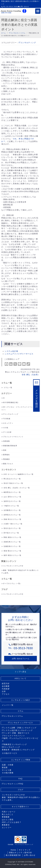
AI (4, 398)
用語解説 (6, 459)
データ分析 (7, 432)
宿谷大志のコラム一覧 (12, 528)
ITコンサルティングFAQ (13, 784)
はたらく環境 (8, 820)
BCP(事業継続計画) (11, 402)
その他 (6, 428)
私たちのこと (8, 814)
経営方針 (6, 684)
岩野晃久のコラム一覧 (12, 515)
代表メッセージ (9, 812)
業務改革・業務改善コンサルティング (18, 750)
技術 (5, 450)
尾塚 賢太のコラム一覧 (12, 551)
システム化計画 (11, 351)
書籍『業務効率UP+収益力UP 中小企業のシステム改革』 (21, 799)
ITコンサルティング (27, 43)
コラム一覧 (8, 388)
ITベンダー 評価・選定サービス (16, 733)
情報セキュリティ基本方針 (20, 853)
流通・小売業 (8, 765)
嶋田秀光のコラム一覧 (12, 492)
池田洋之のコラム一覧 (12, 501)
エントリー (7, 828)
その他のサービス (10, 753)
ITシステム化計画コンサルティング (17, 730)
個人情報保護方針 (13, 855)
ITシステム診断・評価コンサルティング (19, 728)
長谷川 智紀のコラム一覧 (13, 483)
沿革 (4, 691)
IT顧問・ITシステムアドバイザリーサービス (20, 740)
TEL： (21, 648)
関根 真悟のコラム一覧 (12, 537)
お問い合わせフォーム (21, 659)
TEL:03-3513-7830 (9, 7)
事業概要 (6, 817)
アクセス (6, 694)
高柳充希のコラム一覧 (12, 542)
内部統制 (6, 441)
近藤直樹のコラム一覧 (12, 546)
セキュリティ (8, 423)
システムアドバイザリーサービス (19, 354)
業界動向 (6, 455)
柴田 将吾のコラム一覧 (12, 555)
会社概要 (6, 686)
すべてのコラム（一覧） (12, 583)
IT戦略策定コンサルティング (14, 744)
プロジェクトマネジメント (13, 437)
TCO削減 (7, 419)
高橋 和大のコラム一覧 (12, 519)
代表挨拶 (6, 689)
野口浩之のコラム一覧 (12, 479)
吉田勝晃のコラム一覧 (12, 510)
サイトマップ (25, 850)
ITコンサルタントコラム (12, 716)
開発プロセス (8, 464)
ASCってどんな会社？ (12, 822)
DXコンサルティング (11, 747)
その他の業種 (8, 773)
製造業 (5, 767)
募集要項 (6, 825)
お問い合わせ (23, 7)
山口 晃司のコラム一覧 (12, 497)
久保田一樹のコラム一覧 (13, 524)
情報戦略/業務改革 (10, 446)
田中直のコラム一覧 (11, 533)
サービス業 (7, 770)
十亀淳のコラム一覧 (11, 506)
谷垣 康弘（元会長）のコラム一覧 (17, 488)
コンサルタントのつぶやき (13, 566)
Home (13, 850)
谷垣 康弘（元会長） (31, 375)
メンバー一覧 (8, 705)
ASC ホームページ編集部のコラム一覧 (18, 474)
